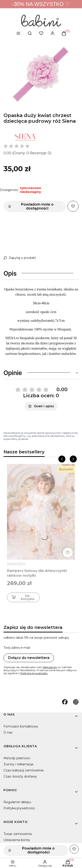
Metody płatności (17, 758)
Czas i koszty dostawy (20, 776)
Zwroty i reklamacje (18, 764)
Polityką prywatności (34, 673)
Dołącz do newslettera (29, 658)
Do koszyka (22, 597)
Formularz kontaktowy (21, 726)
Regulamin (50, 667)
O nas (8, 732)
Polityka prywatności (19, 808)
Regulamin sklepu (17, 802)
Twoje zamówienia (18, 834)
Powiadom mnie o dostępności (31, 206)
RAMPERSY (16, 564)
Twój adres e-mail (17, 648)
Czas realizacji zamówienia (24, 770)
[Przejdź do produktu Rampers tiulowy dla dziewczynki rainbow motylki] (41, 512)
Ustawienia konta (17, 840)
